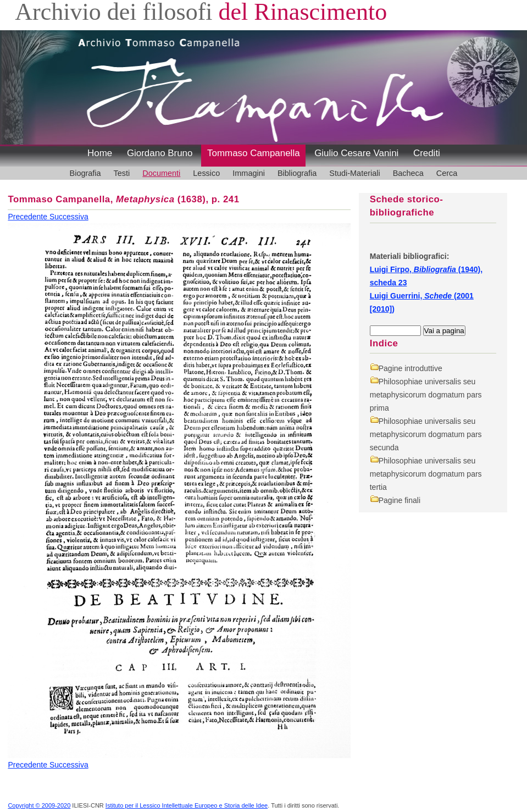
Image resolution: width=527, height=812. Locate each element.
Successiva (69, 217)
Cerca (447, 173)
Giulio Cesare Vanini (356, 153)
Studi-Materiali (354, 173)
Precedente (29, 217)
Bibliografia (297, 173)
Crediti (427, 153)
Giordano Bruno (160, 153)
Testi (122, 173)
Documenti (161, 173)
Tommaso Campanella (254, 153)
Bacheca (408, 173)
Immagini (249, 173)
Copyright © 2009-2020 (39, 805)
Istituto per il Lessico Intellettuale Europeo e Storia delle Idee (187, 805)
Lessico (206, 173)
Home (100, 153)
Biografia (85, 173)
